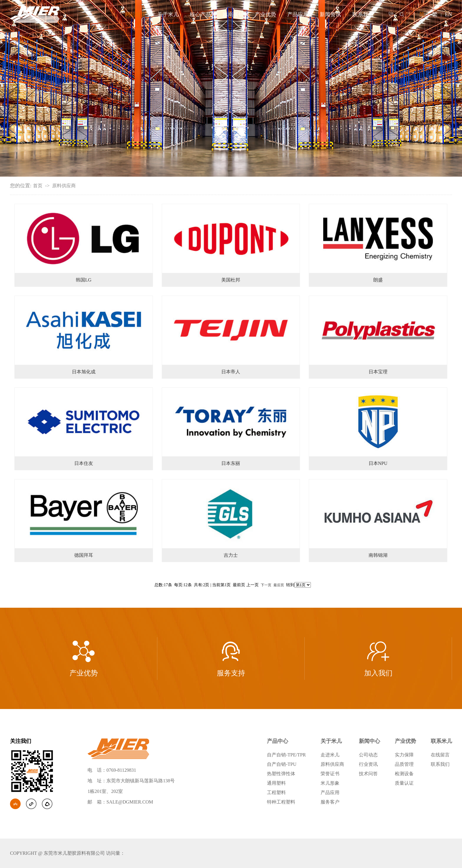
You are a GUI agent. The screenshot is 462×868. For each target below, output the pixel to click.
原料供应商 (64, 186)
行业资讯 (368, 764)
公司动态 (368, 755)
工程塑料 (276, 792)
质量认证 (404, 783)
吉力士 (231, 555)
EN (448, 14)
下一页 (266, 585)
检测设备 (404, 774)
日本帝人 (231, 372)
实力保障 (404, 755)
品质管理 (404, 764)
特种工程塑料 (281, 802)
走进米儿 (330, 755)
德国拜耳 (84, 555)
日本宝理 (378, 372)
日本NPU (378, 463)
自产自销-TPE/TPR (286, 755)
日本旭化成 (84, 372)
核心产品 (200, 14)
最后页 (279, 585)
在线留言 (440, 755)
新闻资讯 (330, 14)
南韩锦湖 (378, 555)
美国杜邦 (231, 280)
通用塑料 (276, 783)
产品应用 (298, 14)
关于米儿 (168, 14)
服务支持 (231, 658)
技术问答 (368, 774)
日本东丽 (231, 463)
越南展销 (233, 14)
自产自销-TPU (282, 764)
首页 (38, 186)
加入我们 (378, 658)
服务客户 (330, 802)
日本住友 (84, 463)
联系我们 (363, 14)
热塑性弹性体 (281, 774)
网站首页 (136, 14)
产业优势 (265, 14)
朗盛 (378, 280)
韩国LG (84, 280)
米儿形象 (330, 783)
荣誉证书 (330, 774)
